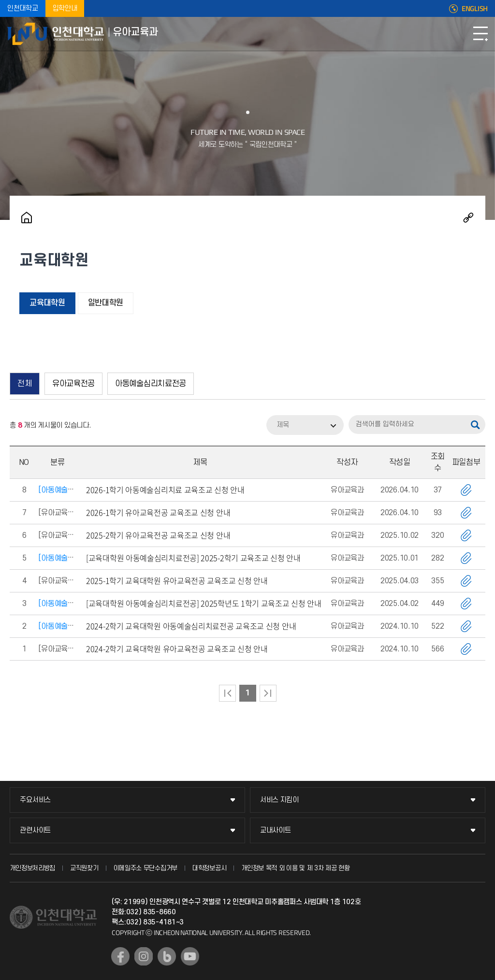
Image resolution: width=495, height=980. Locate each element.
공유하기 (468, 217)
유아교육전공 (73, 384)
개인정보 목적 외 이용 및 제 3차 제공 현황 (296, 868)
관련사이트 (35, 830)
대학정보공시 (209, 868)
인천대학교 (23, 8)
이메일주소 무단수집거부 (146, 868)
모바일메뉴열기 (480, 34)
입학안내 (65, 8)
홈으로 (27, 217)
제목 (283, 425)
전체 (24, 384)
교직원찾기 (84, 868)
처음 (227, 693)
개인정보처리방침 (32, 868)
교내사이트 (276, 830)
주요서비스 (35, 800)
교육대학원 (47, 303)
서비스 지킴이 (279, 800)
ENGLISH (475, 9)
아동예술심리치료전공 (151, 384)
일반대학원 (106, 303)
